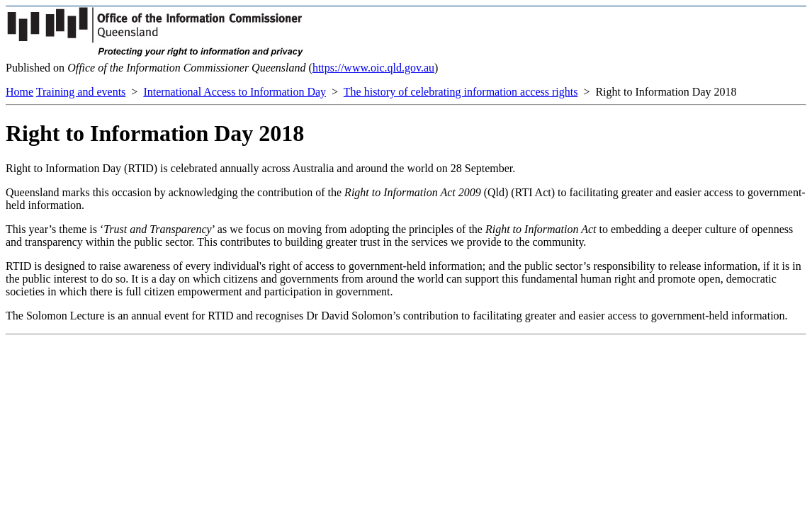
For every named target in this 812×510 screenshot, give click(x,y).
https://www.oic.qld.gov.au (373, 68)
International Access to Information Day (235, 92)
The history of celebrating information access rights (461, 92)
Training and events (81, 92)
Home (19, 92)
